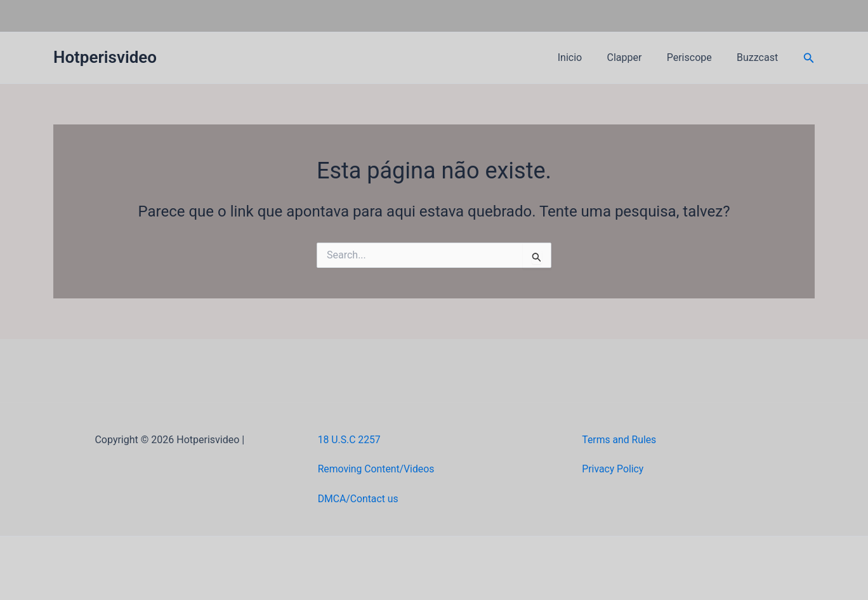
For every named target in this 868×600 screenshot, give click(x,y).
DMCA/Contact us (359, 499)
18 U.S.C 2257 (350, 440)
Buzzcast (760, 57)
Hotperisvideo (105, 57)
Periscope (696, 57)
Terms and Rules (620, 440)
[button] (809, 58)
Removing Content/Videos (377, 469)
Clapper (636, 57)
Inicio (586, 57)
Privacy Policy (613, 469)
